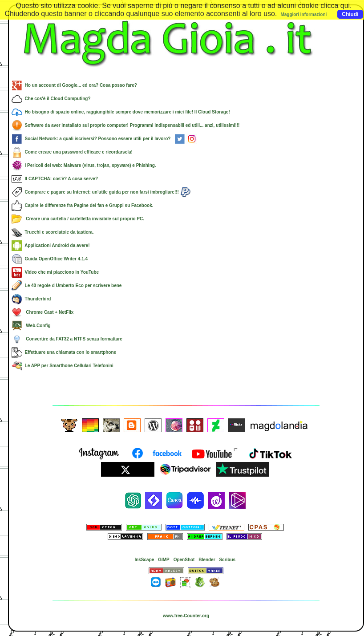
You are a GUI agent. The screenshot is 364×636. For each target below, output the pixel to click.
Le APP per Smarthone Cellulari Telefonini (63, 366)
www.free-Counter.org (186, 616)
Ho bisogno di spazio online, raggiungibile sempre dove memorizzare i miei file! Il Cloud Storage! (121, 112)
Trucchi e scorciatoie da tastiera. (53, 232)
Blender (207, 560)
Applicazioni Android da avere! (51, 245)
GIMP (164, 560)
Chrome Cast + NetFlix (42, 312)
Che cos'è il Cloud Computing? (51, 99)
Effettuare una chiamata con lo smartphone (64, 352)
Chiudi (350, 14)
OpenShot (184, 560)
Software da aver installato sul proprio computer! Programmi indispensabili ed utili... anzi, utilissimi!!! (125, 125)
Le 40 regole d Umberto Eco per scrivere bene (67, 286)
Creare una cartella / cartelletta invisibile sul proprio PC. (78, 219)
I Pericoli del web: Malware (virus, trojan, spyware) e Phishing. (84, 165)
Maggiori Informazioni (303, 14)
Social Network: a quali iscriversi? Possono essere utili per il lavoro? (104, 139)
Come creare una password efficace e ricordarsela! (72, 152)
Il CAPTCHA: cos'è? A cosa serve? (55, 179)
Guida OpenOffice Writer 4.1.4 (50, 259)
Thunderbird (31, 299)
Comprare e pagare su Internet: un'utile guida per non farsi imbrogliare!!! (101, 192)
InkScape (144, 560)
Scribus (227, 560)
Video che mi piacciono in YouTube (55, 272)
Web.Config (31, 326)
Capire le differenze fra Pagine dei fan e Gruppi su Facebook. (83, 205)
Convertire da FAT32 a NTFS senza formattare (67, 339)
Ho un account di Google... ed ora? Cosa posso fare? (74, 85)
